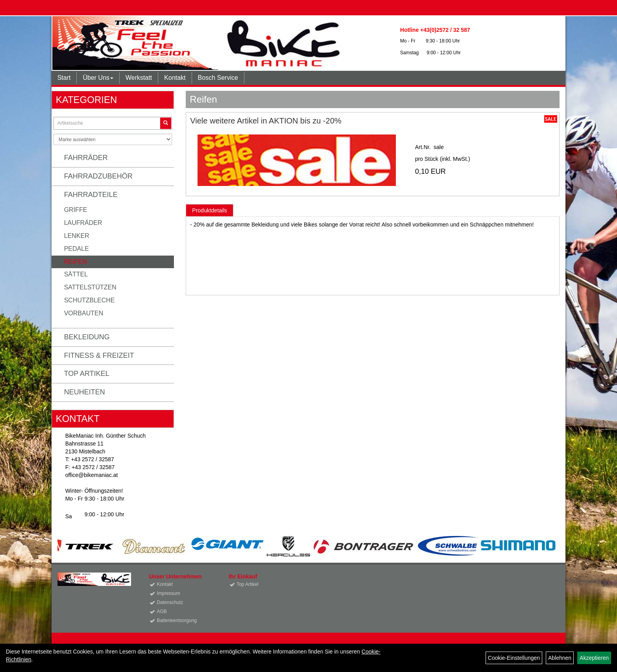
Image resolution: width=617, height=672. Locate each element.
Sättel (76, 274)
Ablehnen (560, 658)
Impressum (168, 593)
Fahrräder (86, 158)
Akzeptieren (594, 658)
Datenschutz (170, 602)
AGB (162, 611)
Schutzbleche (90, 300)
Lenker (77, 236)
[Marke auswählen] (113, 139)
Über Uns (98, 78)
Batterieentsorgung (176, 620)
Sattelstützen (90, 287)
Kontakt (175, 78)
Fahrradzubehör (98, 176)
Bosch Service (218, 78)
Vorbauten (84, 313)
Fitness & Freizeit (99, 355)
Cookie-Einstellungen (514, 658)
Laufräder (83, 223)
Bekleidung (87, 337)
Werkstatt (139, 78)
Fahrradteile (91, 195)
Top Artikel (87, 374)
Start (64, 78)
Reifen (76, 262)
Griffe (76, 210)
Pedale (77, 249)
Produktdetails (210, 210)
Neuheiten (85, 392)
